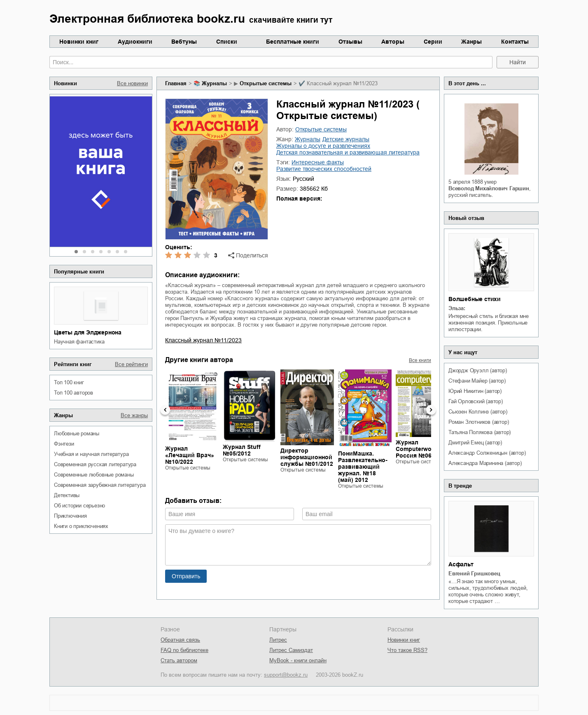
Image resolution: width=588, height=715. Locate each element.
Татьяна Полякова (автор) (479, 432)
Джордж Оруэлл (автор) (478, 370)
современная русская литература (95, 464)
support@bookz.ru (286, 675)
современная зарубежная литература (100, 485)
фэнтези (64, 444)
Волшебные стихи (475, 299)
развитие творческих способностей (324, 169)
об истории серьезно (79, 506)
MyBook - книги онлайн (298, 660)
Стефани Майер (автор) (477, 381)
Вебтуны (184, 42)
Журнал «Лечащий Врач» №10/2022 (190, 455)
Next (431, 410)
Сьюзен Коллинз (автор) (478, 412)
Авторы (393, 42)
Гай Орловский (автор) (476, 401)
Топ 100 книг (69, 382)
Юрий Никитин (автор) (475, 391)
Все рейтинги (131, 364)
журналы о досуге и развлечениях (323, 146)
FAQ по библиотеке (184, 650)
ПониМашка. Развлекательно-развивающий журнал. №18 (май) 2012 (363, 467)
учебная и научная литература (91, 454)
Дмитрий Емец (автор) (475, 443)
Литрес (278, 640)
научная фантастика (79, 342)
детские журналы (346, 139)
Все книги (420, 360)
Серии (433, 42)
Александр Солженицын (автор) (487, 453)
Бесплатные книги (293, 42)
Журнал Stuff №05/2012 (242, 450)
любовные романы (77, 433)
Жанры (471, 42)
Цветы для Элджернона (88, 332)
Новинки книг (79, 42)
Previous (165, 410)
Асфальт (461, 564)
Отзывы (350, 42)
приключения (70, 516)
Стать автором (179, 660)
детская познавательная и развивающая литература (348, 152)
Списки (227, 42)
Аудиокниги (135, 42)
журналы (214, 83)
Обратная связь (180, 640)
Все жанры (134, 415)
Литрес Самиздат (291, 650)
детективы (67, 495)
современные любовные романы (94, 475)
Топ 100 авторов (73, 393)
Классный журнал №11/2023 (203, 340)
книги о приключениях (81, 526)
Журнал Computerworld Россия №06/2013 (421, 449)
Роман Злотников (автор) (478, 422)
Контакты (515, 42)
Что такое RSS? (407, 650)
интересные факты (318, 162)
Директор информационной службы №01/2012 (307, 457)
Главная (176, 83)
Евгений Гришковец (474, 574)
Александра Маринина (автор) (485, 463)
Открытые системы (266, 83)
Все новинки (132, 83)
